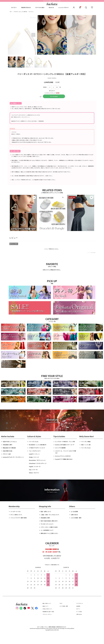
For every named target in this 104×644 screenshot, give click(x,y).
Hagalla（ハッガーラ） (35, 466)
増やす (57, 87)
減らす (50, 87)
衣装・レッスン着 (86, 445)
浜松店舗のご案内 (8, 445)
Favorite (41, 97)
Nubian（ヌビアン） (34, 473)
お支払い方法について (47, 609)
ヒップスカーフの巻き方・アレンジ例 (65, 442)
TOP (11, 12)
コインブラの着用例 (60, 448)
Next (71, 35)
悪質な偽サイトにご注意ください (49, 533)
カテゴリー (14, 7)
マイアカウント (80, 603)
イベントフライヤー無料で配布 (19, 518)
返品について (45, 606)
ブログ (61, 603)
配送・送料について (46, 512)
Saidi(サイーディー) (34, 454)
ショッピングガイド (63, 7)
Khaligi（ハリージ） (34, 457)
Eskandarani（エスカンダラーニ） (38, 463)
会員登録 (78, 606)
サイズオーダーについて (47, 524)
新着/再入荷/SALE (26, 7)
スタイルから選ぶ (40, 7)
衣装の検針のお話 (8, 451)
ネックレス (31, 12)
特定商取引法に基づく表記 (48, 612)
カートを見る (79, 612)
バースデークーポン (16, 512)
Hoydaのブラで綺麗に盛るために (64, 459)
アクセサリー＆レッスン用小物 (20, 12)
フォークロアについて (35, 451)
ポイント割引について (16, 515)
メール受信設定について (47, 530)
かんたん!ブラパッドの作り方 (63, 456)
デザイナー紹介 (7, 454)
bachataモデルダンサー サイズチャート (13, 457)
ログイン (78, 609)
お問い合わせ (74, 515)
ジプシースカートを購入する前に (49, 527)
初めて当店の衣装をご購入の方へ (49, 521)
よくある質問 (74, 512)
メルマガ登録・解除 (76, 518)
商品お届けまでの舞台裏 (9, 448)
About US (51, 7)
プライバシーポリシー (47, 614)
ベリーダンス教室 (86, 442)
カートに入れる (54, 96)
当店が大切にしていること (10, 442)
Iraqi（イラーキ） (34, 470)
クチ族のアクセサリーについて (37, 448)
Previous (33, 35)
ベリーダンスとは (34, 442)
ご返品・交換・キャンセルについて (50, 515)
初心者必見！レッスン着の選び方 (38, 445)
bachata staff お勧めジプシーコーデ (65, 445)
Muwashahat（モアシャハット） (38, 460)
